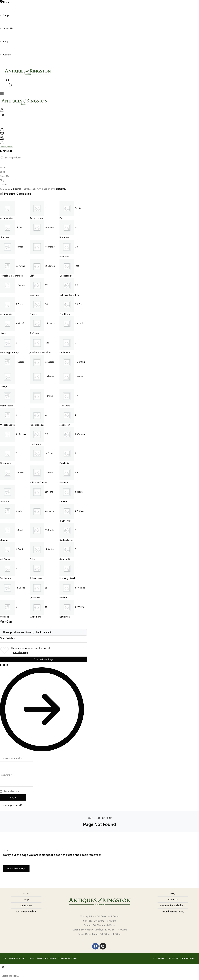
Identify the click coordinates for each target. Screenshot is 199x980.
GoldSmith (16, 189)
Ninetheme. (60, 189)
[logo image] (28, 72)
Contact (7, 55)
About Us (8, 28)
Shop (6, 15)
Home (6, 2)
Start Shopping (20, 652)
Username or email (11, 758)
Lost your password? (11, 805)
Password (6, 775)
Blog (6, 41)
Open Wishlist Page (43, 659)
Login (13, 797)
